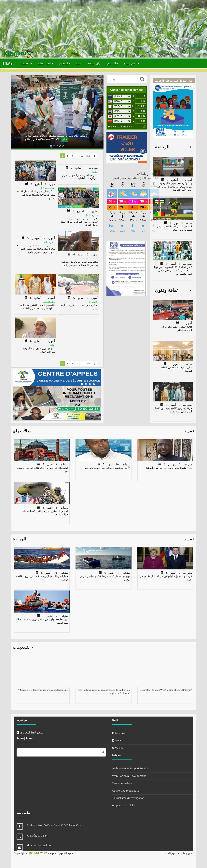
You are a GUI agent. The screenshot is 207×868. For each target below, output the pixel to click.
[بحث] (123, 79)
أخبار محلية (46, 63)
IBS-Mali (34, 853)
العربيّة (174, 54)
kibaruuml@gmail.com (40, 845)
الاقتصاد (26, 63)
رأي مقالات (94, 63)
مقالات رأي (103, 431)
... (82, 156)
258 (88, 156)
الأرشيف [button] (112, 63)
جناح (65, 139)
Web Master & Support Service (130, 768)
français (165, 54)
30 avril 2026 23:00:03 (120, 127)
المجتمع (65, 63)
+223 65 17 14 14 (37, 836)
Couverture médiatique (126, 791)
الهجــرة (103, 539)
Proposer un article (123, 805)
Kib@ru (9, 63)
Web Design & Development (129, 776)
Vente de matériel (123, 783)
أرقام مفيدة (131, 63)
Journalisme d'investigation (128, 798)
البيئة (79, 63)
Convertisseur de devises (127, 90)
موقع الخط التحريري (30, 732)
